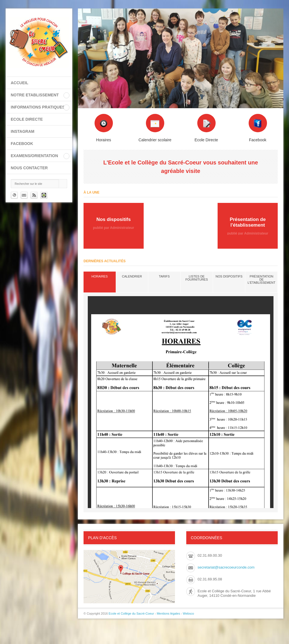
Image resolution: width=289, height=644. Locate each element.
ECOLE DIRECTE (27, 119)
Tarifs (164, 276)
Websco (189, 613)
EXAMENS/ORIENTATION (34, 156)
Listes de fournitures (197, 278)
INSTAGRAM (23, 131)
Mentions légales (168, 613)
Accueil (19, 83)
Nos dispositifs (229, 276)
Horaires (99, 276)
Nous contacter (29, 168)
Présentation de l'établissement (261, 279)
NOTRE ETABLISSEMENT (35, 95)
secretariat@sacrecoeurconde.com (226, 567)
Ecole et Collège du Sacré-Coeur (131, 613)
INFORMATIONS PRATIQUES (38, 107)
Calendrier (132, 276)
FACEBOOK (22, 144)
